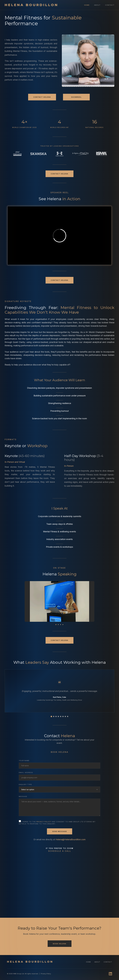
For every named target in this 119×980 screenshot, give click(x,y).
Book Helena (60, 944)
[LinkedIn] (110, 974)
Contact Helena (42, 97)
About (97, 5)
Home (87, 5)
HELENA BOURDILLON (31, 5)
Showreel (76, 97)
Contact (110, 5)
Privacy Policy (46, 974)
